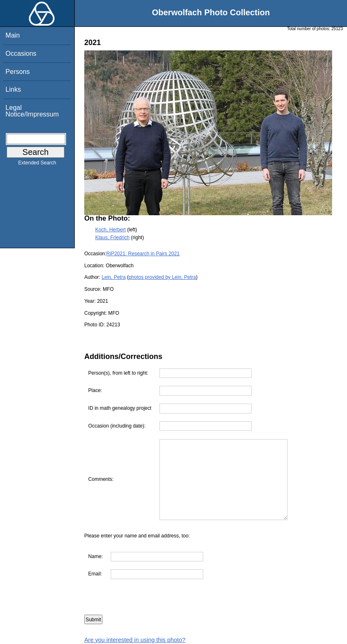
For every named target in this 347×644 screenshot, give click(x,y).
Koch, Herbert (110, 230)
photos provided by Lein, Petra (162, 277)
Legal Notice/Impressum (32, 111)
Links (13, 89)
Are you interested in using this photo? (135, 640)
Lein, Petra (114, 277)
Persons (18, 72)
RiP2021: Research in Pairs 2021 (143, 254)
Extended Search (37, 164)
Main (13, 35)
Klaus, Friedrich (112, 238)
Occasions (21, 53)
